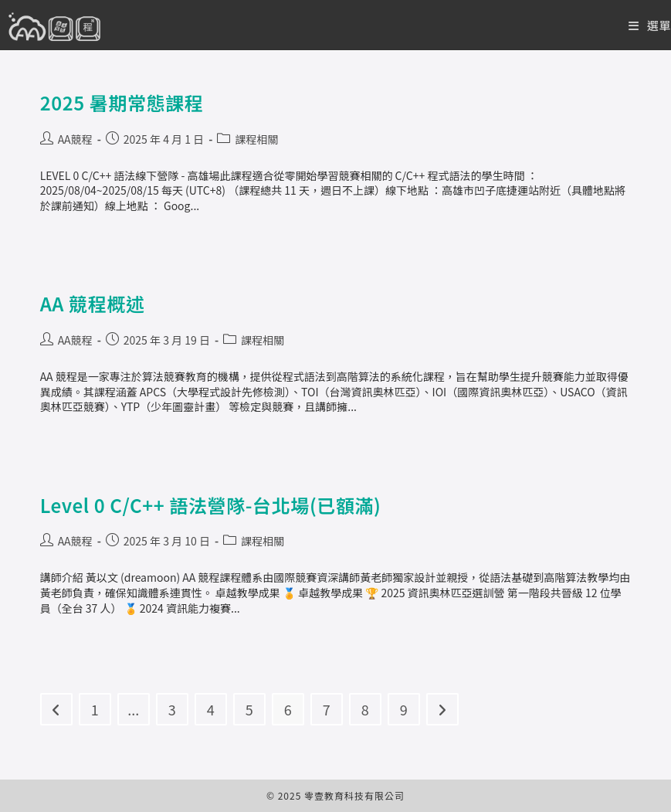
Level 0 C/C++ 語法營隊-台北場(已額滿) (211, 505)
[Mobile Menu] (650, 25)
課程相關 (256, 139)
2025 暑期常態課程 (122, 102)
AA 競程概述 (93, 303)
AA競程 (75, 139)
